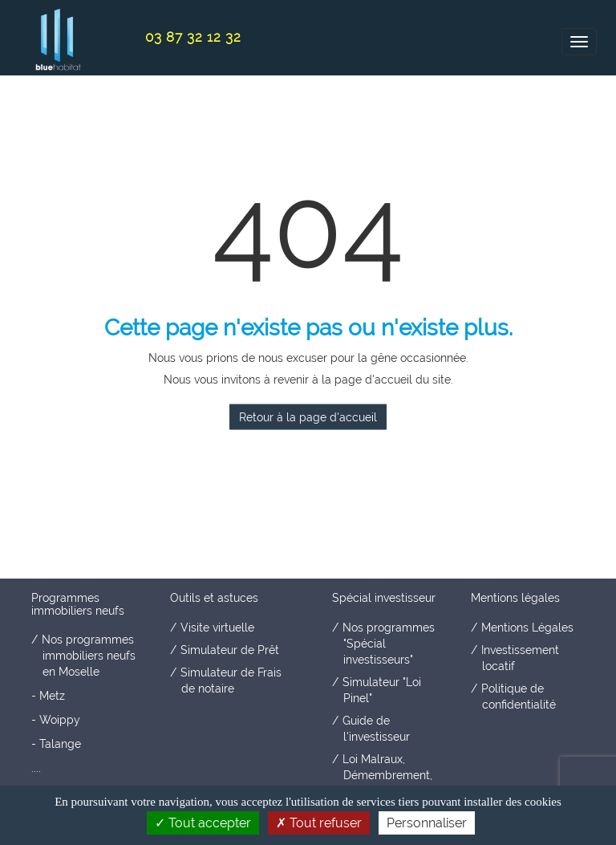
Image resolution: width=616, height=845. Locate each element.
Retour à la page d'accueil (308, 417)
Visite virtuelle (217, 628)
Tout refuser (319, 823)
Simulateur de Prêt (230, 650)
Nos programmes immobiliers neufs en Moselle (89, 656)
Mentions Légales (527, 628)
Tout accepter (203, 823)
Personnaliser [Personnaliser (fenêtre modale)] (427, 823)
